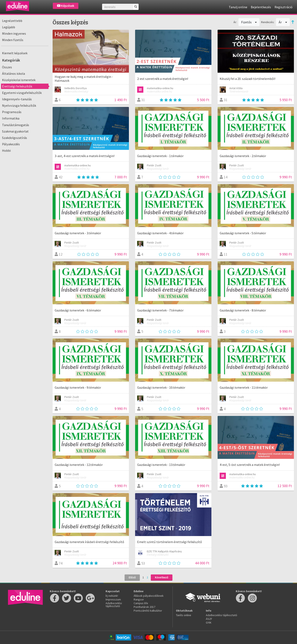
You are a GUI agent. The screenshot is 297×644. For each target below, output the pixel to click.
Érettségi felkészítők (17, 86)
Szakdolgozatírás (15, 138)
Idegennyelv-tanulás (17, 99)
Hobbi (6, 150)
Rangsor (139, 599)
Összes (7, 67)
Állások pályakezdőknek (149, 596)
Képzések (66, 6)
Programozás (12, 112)
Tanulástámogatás (16, 125)
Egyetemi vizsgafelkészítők (22, 93)
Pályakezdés (11, 144)
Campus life (141, 603)
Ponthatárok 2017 (144, 607)
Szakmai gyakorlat (15, 131)
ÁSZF (209, 619)
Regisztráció (283, 7)
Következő (162, 577)
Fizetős (249, 22)
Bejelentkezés (261, 7)
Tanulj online (238, 7)
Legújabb (9, 27)
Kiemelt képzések (15, 53)
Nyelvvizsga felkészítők (19, 105)
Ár (283, 22)
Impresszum (113, 599)
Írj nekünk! (112, 596)
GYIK (209, 623)
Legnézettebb (12, 21)
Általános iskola (14, 73)
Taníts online (184, 615)
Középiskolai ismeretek (19, 80)
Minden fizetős (13, 40)
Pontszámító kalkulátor (148, 611)
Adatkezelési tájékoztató (114, 605)
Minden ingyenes (14, 33)
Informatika (11, 118)
